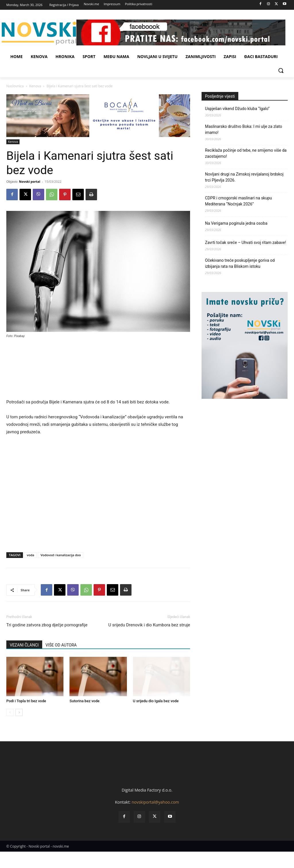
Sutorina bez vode (84, 701)
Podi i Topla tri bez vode (26, 701)
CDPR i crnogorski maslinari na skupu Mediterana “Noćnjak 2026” (238, 201)
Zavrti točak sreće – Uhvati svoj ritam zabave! (245, 242)
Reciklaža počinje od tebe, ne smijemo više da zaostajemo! (246, 153)
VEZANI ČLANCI (24, 645)
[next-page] (19, 712)
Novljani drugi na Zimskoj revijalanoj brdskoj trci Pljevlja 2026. (244, 177)
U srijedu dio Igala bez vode (156, 701)
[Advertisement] (98, 371)
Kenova (35, 86)
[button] (281, 70)
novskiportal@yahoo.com (155, 819)
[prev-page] (10, 712)
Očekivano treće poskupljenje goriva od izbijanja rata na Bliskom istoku (240, 263)
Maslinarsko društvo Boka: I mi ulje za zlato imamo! (244, 129)
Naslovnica (15, 86)
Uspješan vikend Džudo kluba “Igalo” (237, 109)
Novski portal (30, 181)
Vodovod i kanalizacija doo (61, 555)
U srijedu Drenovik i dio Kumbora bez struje (149, 625)
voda (30, 555)
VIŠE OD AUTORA (61, 645)
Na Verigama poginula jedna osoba (236, 223)
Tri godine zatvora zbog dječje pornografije (47, 625)
